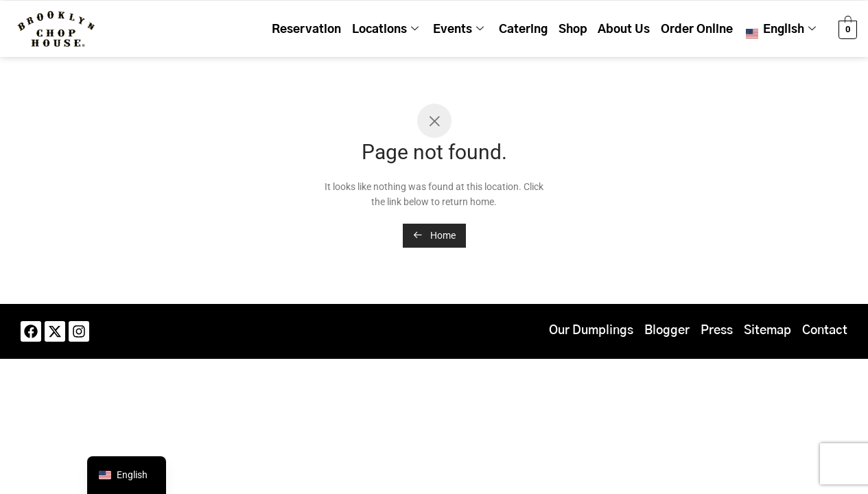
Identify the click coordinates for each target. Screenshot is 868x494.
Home (434, 235)
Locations (410, 29)
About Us (633, 28)
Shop (586, 28)
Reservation (335, 28)
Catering (540, 28)
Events (480, 29)
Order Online (702, 28)
